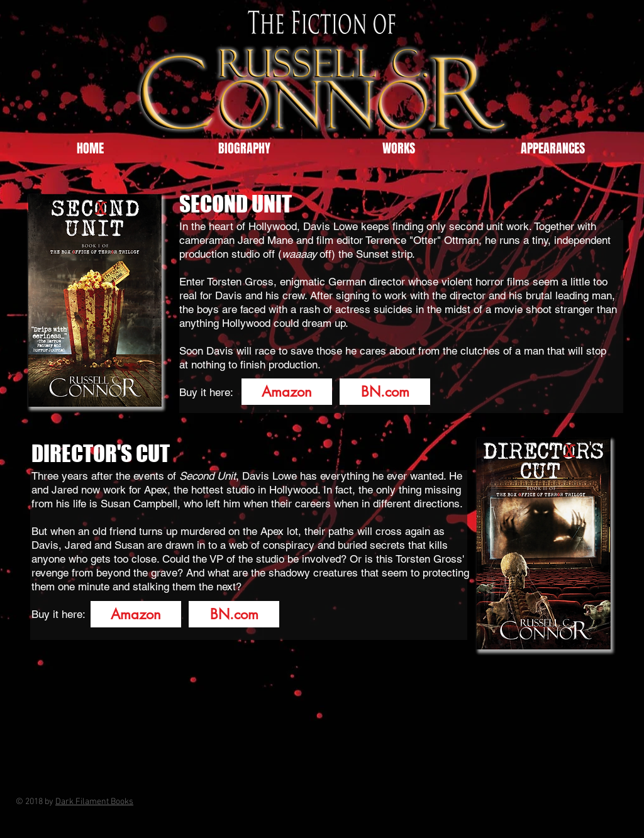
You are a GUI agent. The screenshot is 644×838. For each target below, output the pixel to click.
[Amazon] (287, 392)
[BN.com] (385, 392)
